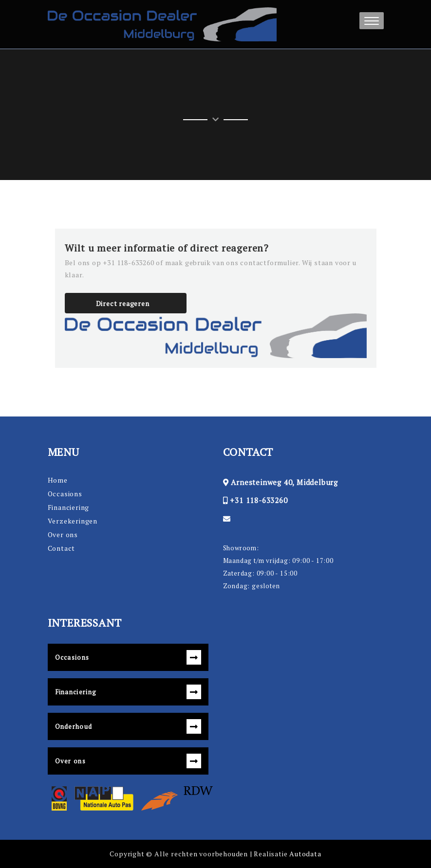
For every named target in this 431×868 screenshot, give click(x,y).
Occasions (65, 494)
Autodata (305, 854)
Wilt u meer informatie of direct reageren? (167, 248)
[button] (372, 21)
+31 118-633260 (259, 500)
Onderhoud (74, 726)
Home (58, 480)
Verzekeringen (73, 521)
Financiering (69, 507)
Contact (62, 548)
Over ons (63, 534)
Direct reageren (123, 303)
